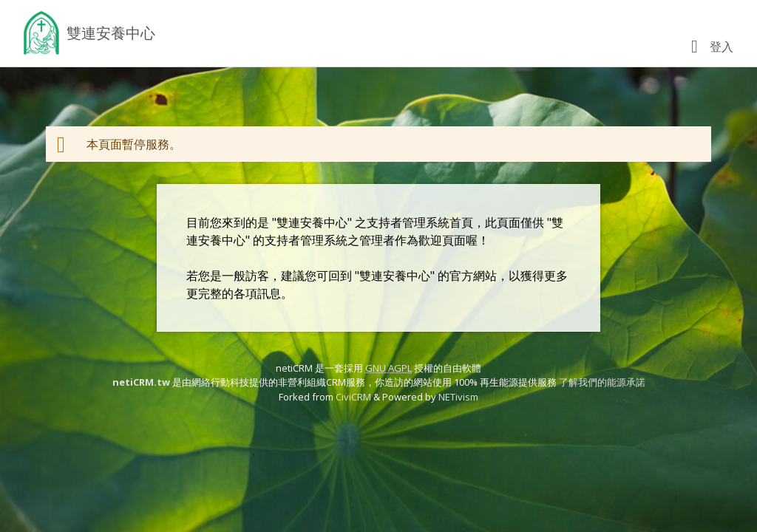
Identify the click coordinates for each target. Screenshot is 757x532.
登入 (722, 47)
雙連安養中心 (111, 33)
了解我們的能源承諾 (602, 382)
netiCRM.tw (141, 382)
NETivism (458, 397)
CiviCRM (353, 397)
